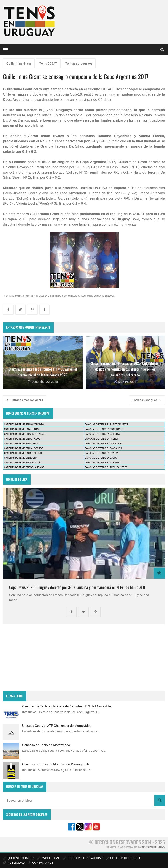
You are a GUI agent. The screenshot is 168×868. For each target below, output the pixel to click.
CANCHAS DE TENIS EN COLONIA (102, 434)
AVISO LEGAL (48, 858)
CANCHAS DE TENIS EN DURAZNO (22, 439)
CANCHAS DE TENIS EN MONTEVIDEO (24, 424)
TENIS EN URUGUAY (153, 847)
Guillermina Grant (19, 63)
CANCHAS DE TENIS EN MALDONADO (24, 448)
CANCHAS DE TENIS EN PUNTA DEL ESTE (106, 424)
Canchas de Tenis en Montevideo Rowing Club (56, 764)
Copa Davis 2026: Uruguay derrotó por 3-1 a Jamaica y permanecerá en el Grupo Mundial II (77, 587)
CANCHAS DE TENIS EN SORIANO (102, 463)
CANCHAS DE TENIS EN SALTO (101, 458)
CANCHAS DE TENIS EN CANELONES (104, 429)
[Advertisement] (84, 658)
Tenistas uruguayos (79, 63)
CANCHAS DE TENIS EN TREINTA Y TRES (106, 467)
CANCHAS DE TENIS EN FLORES (102, 439)
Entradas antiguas (146, 400)
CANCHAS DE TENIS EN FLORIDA (21, 444)
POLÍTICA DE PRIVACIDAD (83, 858)
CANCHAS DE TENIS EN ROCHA (21, 458)
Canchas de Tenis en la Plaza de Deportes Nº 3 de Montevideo (67, 706)
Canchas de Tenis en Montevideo (46, 745)
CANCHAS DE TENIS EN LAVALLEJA (103, 444)
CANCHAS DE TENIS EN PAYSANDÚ (103, 448)
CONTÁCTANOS (41, 863)
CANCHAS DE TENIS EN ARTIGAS (21, 429)
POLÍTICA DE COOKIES (123, 858)
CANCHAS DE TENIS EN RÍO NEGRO (23, 453)
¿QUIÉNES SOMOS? (18, 858)
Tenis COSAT (48, 63)
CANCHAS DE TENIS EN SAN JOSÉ (22, 463)
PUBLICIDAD (14, 863)
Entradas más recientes (25, 400)
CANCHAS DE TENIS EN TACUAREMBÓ (24, 467)
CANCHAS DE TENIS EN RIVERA (101, 453)
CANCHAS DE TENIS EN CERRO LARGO (25, 434)
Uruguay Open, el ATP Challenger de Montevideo (57, 726)
